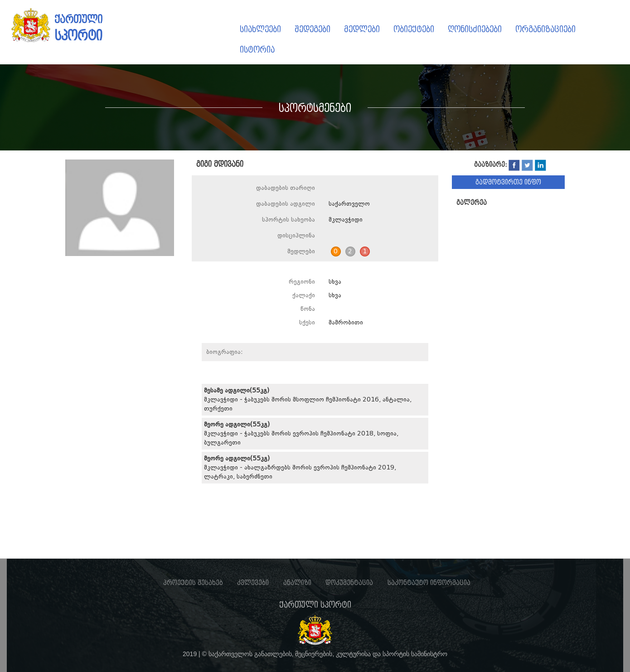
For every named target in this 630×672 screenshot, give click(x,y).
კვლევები (253, 583)
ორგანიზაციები (545, 29)
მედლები (362, 29)
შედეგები (313, 29)
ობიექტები (414, 29)
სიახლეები (260, 29)
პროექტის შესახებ (193, 583)
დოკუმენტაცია (349, 583)
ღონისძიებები (475, 29)
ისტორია (257, 50)
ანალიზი (297, 583)
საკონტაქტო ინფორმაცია (429, 583)
